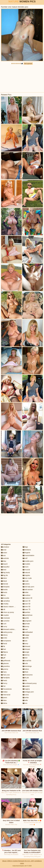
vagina (26, 689)
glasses (5, 663)
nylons (26, 584)
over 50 (27, 604)
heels (4, 680)
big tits (4, 575)
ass (3, 555)
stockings (27, 666)
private (26, 624)
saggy (26, 635)
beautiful (5, 567)
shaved (26, 646)
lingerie (26, 553)
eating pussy (7, 632)
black (4, 581)
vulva (26, 695)
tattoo (26, 669)
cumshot (5, 621)
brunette (5, 598)
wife (25, 700)
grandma (5, 666)
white (26, 698)
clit (3, 609)
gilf (3, 658)
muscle (26, 570)
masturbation (28, 555)
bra (3, 595)
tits (25, 680)
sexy (25, 644)
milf (25, 558)
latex (4, 700)
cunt (4, 624)
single (26, 652)
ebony (4, 635)
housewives (6, 689)
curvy (4, 626)
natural (26, 572)
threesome (28, 675)
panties (26, 612)
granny (5, 669)
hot (3, 686)
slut (25, 658)
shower (26, 649)
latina (4, 703)
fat (3, 646)
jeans (4, 698)
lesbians (27, 550)
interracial (6, 695)
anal (4, 550)
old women (28, 590)
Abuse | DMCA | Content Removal (13, 861)
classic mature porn (9, 607)
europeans (6, 641)
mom (26, 567)
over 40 (27, 601)
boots (4, 592)
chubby (5, 604)
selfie (26, 638)
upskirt (26, 686)
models (26, 564)
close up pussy (7, 612)
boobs (4, 590)
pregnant (27, 621)
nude (26, 581)
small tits (27, 661)
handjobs (5, 678)
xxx (25, 703)
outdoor (27, 595)
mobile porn (28, 561)
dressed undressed (9, 629)
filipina (4, 652)
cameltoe (5, 601)
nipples (26, 575)
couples (5, 615)
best (4, 570)
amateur (5, 547)
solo (25, 663)
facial (4, 644)
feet (3, 649)
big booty (5, 572)
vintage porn (28, 692)
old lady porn (28, 587)
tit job (26, 678)
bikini (4, 578)
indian (4, 692)
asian (4, 553)
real (25, 629)
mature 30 (27, 598)
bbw (4, 561)
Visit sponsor (28, 64)
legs (25, 547)
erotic (4, 638)
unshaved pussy (30, 683)
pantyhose (28, 615)
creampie (5, 618)
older (26, 592)
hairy (4, 672)
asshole (5, 558)
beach (4, 564)
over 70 (27, 609)
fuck (4, 655)
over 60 (27, 607)
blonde (5, 584)
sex (25, 641)
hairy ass (5, 675)
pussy (26, 626)
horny (4, 683)
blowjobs (5, 587)
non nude (27, 578)
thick (25, 672)
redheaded (28, 632)
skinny (26, 655)
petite (26, 618)
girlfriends (6, 661)
